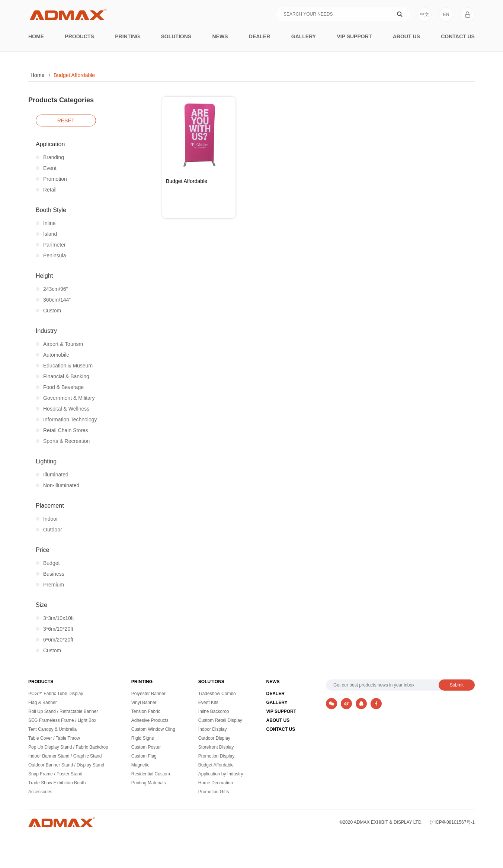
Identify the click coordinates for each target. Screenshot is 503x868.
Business (50, 574)
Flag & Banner (43, 703)
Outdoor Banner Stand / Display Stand (66, 765)
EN (446, 15)
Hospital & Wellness (63, 409)
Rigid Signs (143, 738)
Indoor (47, 519)
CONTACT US (281, 729)
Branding (50, 157)
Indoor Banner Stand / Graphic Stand (65, 756)
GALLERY (277, 703)
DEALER (275, 694)
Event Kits (208, 703)
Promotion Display (216, 756)
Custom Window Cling (153, 729)
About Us (406, 36)
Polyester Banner (148, 694)
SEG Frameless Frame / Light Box (62, 721)
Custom (48, 311)
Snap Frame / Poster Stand (55, 774)
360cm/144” (53, 300)
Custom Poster (146, 747)
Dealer (260, 36)
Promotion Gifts (214, 792)
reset (66, 120)
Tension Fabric (146, 712)
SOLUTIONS (211, 682)
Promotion (51, 179)
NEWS (273, 682)
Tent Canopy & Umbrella (52, 729)
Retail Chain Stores (62, 430)
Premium (50, 585)
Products (79, 36)
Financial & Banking (63, 376)
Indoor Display (213, 729)
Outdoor (49, 530)
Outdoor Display (214, 738)
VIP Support (354, 36)
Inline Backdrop (214, 712)
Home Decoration (216, 783)
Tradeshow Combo (217, 694)
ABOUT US (278, 721)
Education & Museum (64, 366)
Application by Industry (221, 774)
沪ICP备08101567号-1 (452, 822)
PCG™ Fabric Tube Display (56, 694)
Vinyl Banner (144, 703)
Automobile (52, 355)
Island (46, 234)
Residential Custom (151, 774)
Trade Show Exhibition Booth (57, 783)
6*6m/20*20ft (55, 640)
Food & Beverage (60, 387)
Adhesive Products (150, 721)
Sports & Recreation (63, 441)
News (220, 36)
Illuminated (52, 475)
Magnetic (140, 765)
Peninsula (51, 255)
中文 (424, 15)
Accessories (40, 792)
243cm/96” (52, 289)
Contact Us (458, 36)
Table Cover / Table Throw (54, 738)
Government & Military (65, 398)
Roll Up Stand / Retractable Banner (63, 712)
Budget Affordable (74, 75)
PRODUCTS (41, 682)
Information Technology (66, 419)
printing (127, 36)
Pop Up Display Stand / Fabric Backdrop (68, 747)
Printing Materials (149, 783)
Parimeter (51, 245)
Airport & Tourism (59, 344)
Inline (46, 223)
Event (46, 168)
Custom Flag (144, 756)
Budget (48, 563)
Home (36, 36)
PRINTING (142, 682)
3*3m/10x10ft (55, 618)
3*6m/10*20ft (55, 629)
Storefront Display (216, 747)
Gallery (304, 36)
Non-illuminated (57, 485)
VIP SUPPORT (281, 712)
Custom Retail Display (220, 721)
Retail (46, 190)
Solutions (176, 36)
